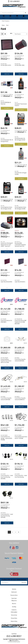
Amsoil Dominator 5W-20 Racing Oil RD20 (7, 141)
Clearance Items (14, 595)
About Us (14, 603)
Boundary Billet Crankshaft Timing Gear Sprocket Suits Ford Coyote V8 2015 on (20, 245)
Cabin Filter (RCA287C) (20, 282)
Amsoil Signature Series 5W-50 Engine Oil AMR (20, 208)
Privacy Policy (14, 618)
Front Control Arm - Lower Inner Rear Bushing (21, 476)
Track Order (14, 598)
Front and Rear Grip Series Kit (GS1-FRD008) (21, 437)
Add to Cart (7, 74)
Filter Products (6, 21)
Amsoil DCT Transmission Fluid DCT (21, 105)
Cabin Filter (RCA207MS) (6, 282)
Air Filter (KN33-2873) (6, 65)
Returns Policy (14, 621)
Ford (7, 25)
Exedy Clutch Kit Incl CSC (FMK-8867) (6, 321)
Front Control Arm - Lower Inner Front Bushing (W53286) (7, 477)
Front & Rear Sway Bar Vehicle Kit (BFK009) (6, 399)
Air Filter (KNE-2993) (20, 65)
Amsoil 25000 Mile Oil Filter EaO (6, 103)
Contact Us (14, 610)
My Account (14, 592)
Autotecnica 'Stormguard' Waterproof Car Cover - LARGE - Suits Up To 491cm (7, 245)
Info (9, 59)
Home (3, 25)
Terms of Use (14, 615)
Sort (11, 33)
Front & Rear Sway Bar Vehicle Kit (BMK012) (20, 399)
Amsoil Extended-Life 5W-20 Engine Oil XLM (20, 139)
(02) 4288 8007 (15, 1)
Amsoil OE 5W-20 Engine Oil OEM (21, 174)
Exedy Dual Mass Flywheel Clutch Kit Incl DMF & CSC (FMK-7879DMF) (6, 362)
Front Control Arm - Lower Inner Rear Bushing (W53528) (7, 516)
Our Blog (14, 607)
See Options (7, 108)
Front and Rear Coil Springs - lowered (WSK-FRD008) (7, 438)
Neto (19, 642)
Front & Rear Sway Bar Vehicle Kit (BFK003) (20, 360)
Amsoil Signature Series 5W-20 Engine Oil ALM (6, 208)
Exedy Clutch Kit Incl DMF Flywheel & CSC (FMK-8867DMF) (21, 322)
